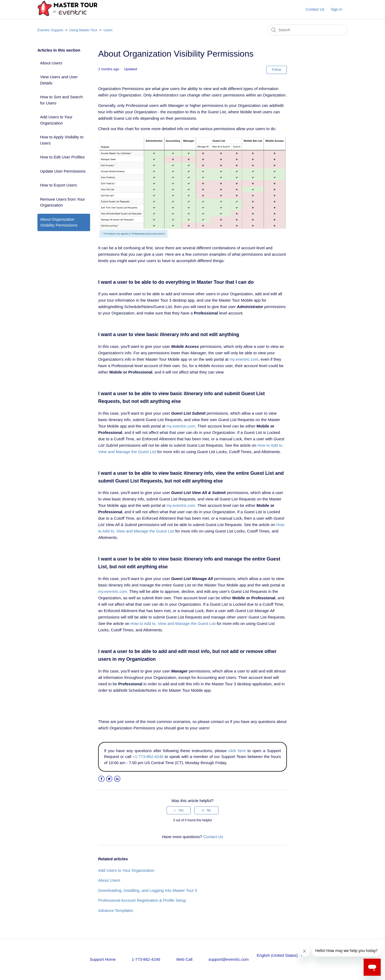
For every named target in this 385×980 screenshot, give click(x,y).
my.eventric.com (244, 359)
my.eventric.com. (181, 426)
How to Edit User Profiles (62, 157)
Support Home (103, 959)
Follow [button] (277, 70)
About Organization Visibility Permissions (59, 222)
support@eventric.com (229, 959)
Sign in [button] (336, 9)
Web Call (184, 959)
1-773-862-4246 (146, 959)
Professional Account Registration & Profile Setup (142, 900)
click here (237, 751)
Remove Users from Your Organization (63, 202)
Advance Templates (116, 910)
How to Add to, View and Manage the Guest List (173, 623)
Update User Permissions (63, 171)
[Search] (307, 30)
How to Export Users (59, 185)
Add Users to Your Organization (56, 120)
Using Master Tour (83, 30)
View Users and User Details (59, 80)
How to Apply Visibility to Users (62, 140)
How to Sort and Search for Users (61, 100)
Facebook (101, 779)
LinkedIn (117, 779)
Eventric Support (50, 30)
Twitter (109, 779)
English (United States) (278, 955)
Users (108, 30)
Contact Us (315, 9)
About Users (51, 63)
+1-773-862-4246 (148, 757)
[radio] (179, 810)
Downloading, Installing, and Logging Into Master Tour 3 (148, 890)
